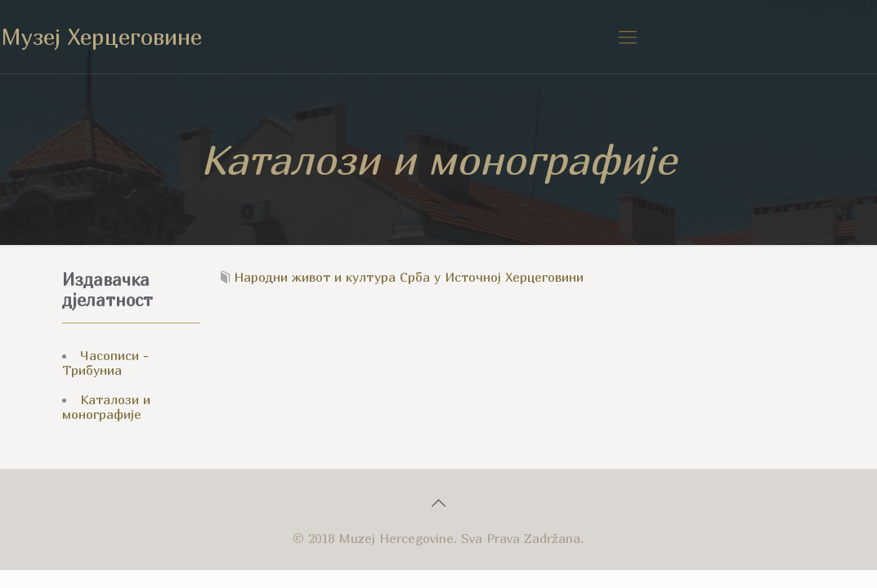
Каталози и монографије (106, 407)
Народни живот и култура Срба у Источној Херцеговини (409, 277)
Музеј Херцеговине (101, 36)
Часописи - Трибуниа (105, 363)
